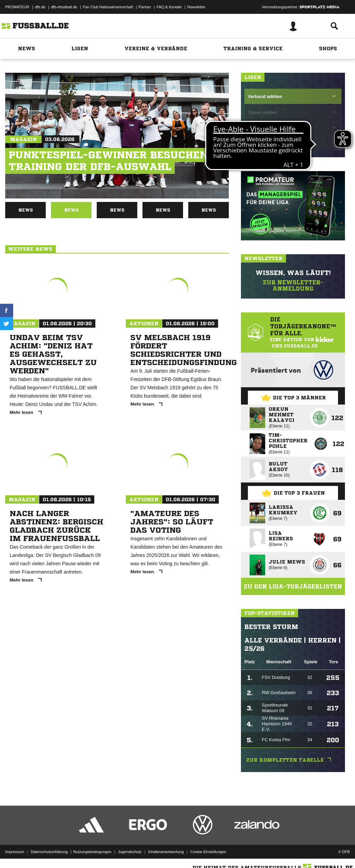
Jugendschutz (130, 852)
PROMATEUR (17, 7)
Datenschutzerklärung (49, 852)
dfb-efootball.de (64, 7)
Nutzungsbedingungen (92, 852)
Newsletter (196, 7)
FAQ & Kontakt (169, 7)
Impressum (15, 852)
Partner (145, 7)
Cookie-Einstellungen (208, 852)
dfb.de (40, 7)
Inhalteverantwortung (166, 852)
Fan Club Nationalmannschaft (108, 7)
